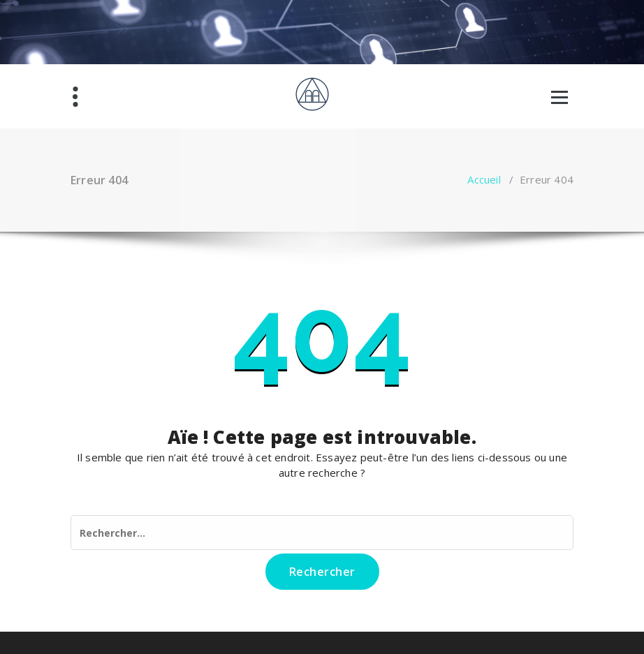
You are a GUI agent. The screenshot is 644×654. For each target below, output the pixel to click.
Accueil (484, 179)
